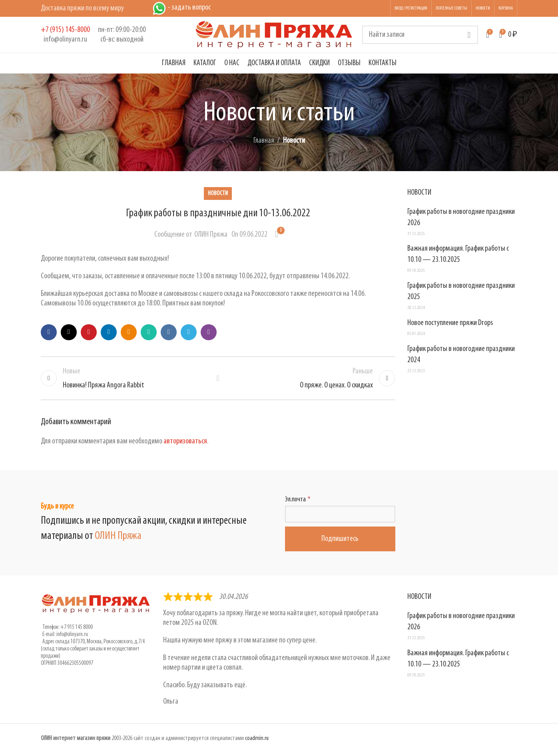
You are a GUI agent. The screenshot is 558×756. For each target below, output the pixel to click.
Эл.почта (295, 503)
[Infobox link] (65, 35)
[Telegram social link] (189, 332)
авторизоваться (185, 445)
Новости (294, 141)
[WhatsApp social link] (149, 332)
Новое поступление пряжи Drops (450, 323)
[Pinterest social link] (89, 332)
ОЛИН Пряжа (211, 235)
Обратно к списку (218, 380)
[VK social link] (169, 332)
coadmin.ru (257, 742)
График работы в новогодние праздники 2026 (461, 217)
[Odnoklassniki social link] (129, 332)
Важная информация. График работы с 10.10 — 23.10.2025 (458, 254)
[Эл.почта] (340, 517)
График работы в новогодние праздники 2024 (461, 355)
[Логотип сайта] (274, 35)
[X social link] (69, 332)
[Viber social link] (209, 332)
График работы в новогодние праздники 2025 (461, 291)
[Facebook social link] (49, 332)
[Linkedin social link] (109, 332)
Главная (264, 141)
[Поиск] (420, 35)
